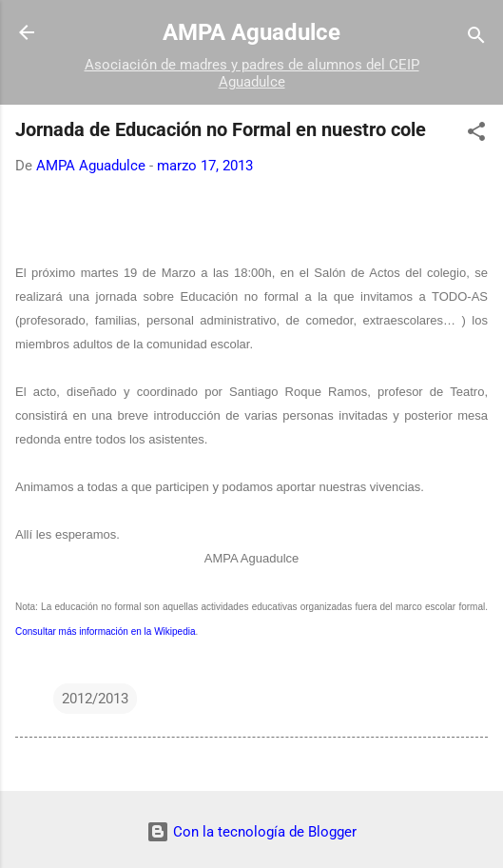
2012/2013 (95, 699)
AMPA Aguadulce (251, 32)
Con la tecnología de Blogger (251, 832)
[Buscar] (476, 39)
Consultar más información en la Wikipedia (106, 631)
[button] (476, 135)
